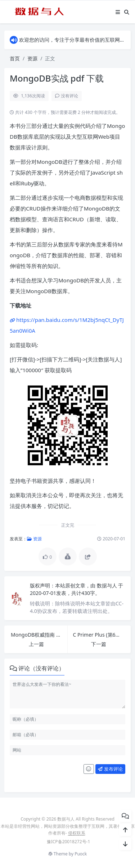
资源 (32, 58)
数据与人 (108, 585)
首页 (15, 58)
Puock (81, 854)
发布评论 (110, 769)
